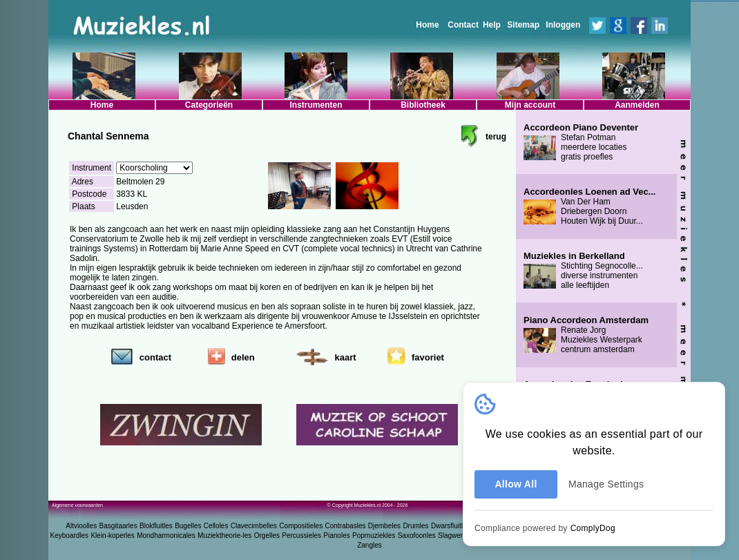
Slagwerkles (457, 535)
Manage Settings (606, 484)
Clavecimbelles (254, 526)
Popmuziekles (374, 535)
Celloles (216, 526)
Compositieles (301, 526)
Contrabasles (346, 526)
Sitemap (523, 25)
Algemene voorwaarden (77, 505)
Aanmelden (637, 105)
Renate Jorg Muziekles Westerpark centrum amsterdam (586, 335)
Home (427, 25)
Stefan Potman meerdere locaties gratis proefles (581, 142)
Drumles (415, 526)
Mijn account (530, 105)
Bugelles (188, 526)
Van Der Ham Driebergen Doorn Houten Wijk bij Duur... (589, 206)
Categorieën (209, 105)
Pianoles (336, 535)
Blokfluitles (156, 526)
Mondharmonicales (166, 535)
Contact (463, 25)
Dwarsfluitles (451, 526)
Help (492, 25)
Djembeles (384, 526)
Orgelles (267, 535)
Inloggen (563, 25)
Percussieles (301, 535)
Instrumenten (316, 105)
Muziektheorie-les (224, 535)
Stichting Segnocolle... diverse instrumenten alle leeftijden (583, 271)
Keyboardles (70, 535)
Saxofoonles (417, 535)
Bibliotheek (423, 105)
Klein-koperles (112, 535)
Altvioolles (81, 526)
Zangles (369, 545)
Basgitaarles (118, 526)
